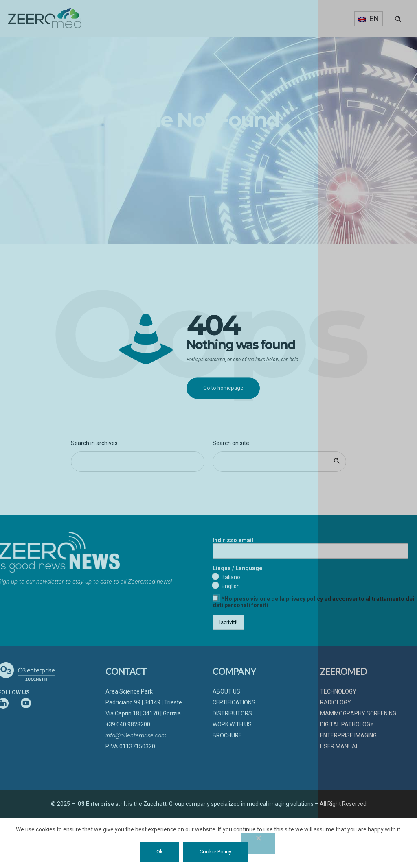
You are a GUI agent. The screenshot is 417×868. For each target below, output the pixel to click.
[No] (258, 844)
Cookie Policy (215, 852)
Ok (160, 852)
